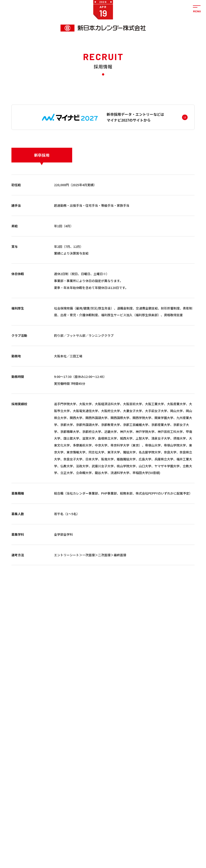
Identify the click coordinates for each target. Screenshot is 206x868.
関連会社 (130, 798)
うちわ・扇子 (63, 778)
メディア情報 (113, 798)
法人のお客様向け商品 (30, 778)
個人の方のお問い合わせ (180, 778)
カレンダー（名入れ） (91, 775)
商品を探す (58, 761)
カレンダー (62, 773)
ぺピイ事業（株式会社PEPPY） (28, 783)
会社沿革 (130, 793)
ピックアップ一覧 (59, 800)
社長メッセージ (133, 770)
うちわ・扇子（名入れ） (92, 783)
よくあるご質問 (177, 785)
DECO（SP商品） (91, 793)
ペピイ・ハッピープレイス (32, 803)
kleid (58, 795)
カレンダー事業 (20, 768)
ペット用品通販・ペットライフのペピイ (47, 848)
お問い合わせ (179, 761)
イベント (111, 793)
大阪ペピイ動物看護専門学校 (110, 855)
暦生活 (130, 848)
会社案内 (132, 761)
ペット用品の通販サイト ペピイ (32, 790)
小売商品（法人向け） (91, 800)
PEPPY (109, 777)
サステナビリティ (113, 816)
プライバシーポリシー (180, 797)
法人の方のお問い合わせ (180, 770)
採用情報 (111, 809)
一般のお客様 (57, 768)
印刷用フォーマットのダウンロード (87, 808)
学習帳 (59, 782)
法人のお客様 (82, 768)
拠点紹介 (130, 787)
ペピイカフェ (174, 848)
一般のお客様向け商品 (30, 773)
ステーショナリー (63, 789)
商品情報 (111, 787)
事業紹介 (18, 761)
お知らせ (113, 761)
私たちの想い (133, 782)
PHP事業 (16, 797)
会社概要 (130, 777)
